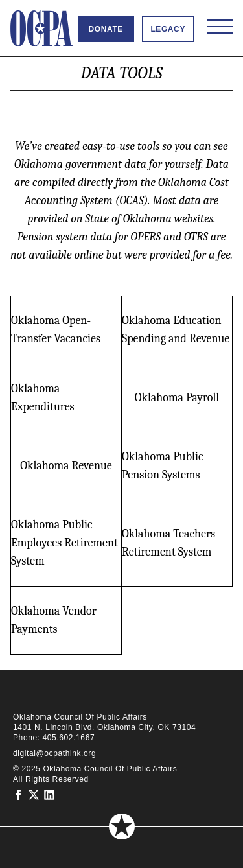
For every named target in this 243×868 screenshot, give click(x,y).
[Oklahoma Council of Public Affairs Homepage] (41, 29)
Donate (106, 29)
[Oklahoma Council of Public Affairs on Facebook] (18, 795)
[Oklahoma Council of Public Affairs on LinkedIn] (49, 795)
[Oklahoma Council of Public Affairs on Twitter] (34, 795)
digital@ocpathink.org (54, 753)
